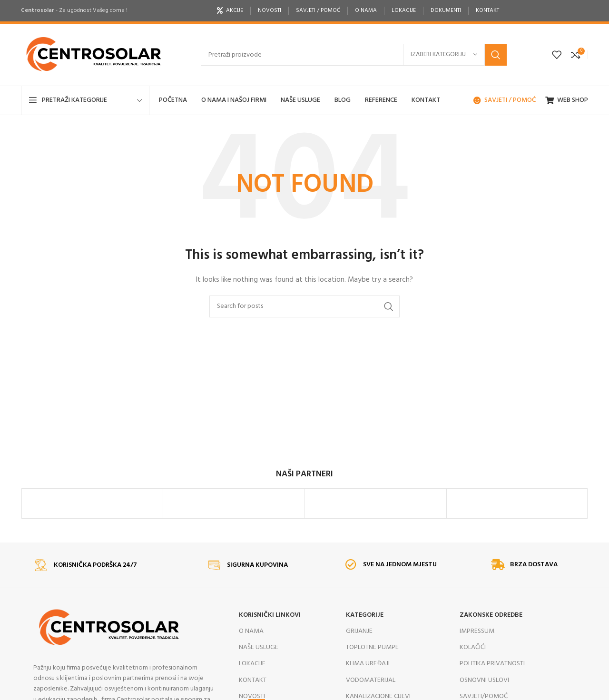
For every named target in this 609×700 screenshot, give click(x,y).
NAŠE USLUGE (259, 665)
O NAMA (251, 649)
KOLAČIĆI (473, 665)
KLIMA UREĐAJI (368, 682)
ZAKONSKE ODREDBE (491, 633)
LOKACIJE (252, 682)
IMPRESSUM (477, 649)
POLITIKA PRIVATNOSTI (492, 682)
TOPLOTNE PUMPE (372, 665)
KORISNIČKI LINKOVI (270, 633)
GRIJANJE (359, 649)
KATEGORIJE (365, 633)
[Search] (354, 55)
